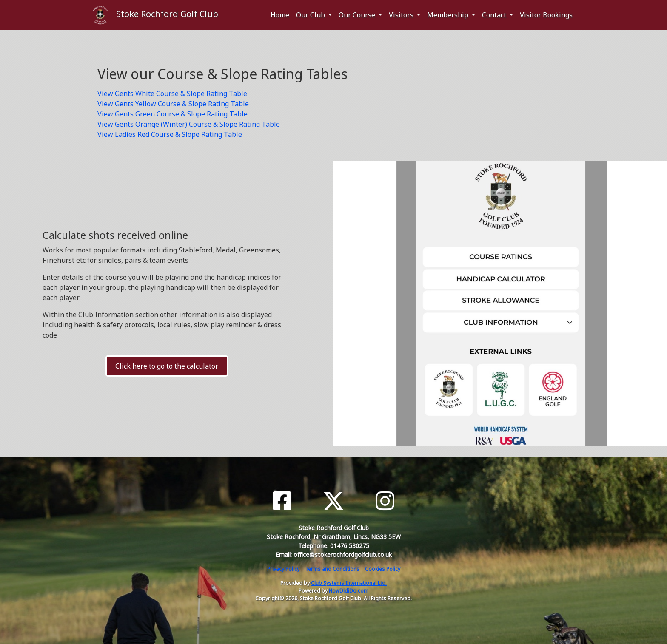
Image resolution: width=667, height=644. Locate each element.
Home (280, 15)
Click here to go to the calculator (167, 366)
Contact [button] (495, 15)
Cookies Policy (383, 569)
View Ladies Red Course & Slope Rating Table (170, 134)
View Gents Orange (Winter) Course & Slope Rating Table (189, 124)
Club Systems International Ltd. (349, 583)
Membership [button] (449, 15)
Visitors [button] (402, 15)
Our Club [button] (311, 15)
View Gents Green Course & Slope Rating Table (172, 114)
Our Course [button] (358, 15)
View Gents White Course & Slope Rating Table (172, 94)
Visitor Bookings (546, 15)
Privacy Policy (283, 569)
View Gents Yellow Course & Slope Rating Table (173, 104)
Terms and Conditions (332, 569)
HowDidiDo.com (349, 591)
